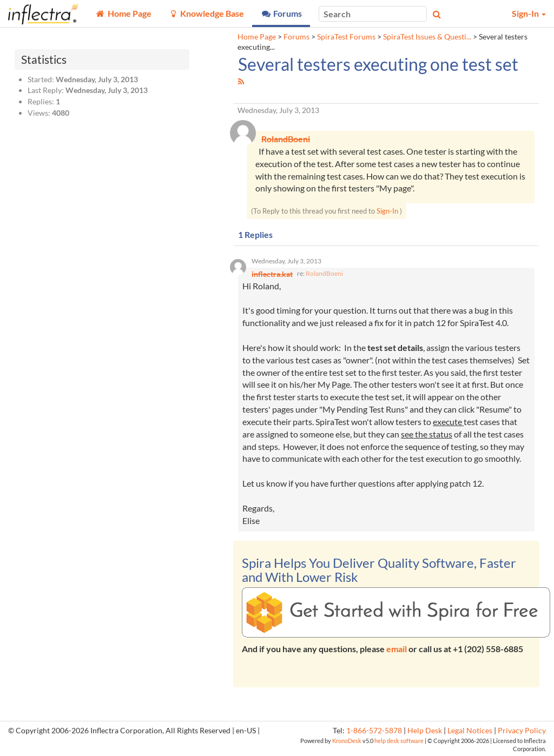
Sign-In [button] (529, 13)
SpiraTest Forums (346, 37)
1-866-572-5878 (374, 731)
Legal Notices (470, 731)
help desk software (399, 741)
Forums (296, 37)
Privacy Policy (522, 731)
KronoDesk (347, 741)
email (397, 649)
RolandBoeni (324, 273)
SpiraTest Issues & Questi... (427, 37)
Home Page (257, 37)
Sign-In (387, 211)
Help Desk (425, 731)
